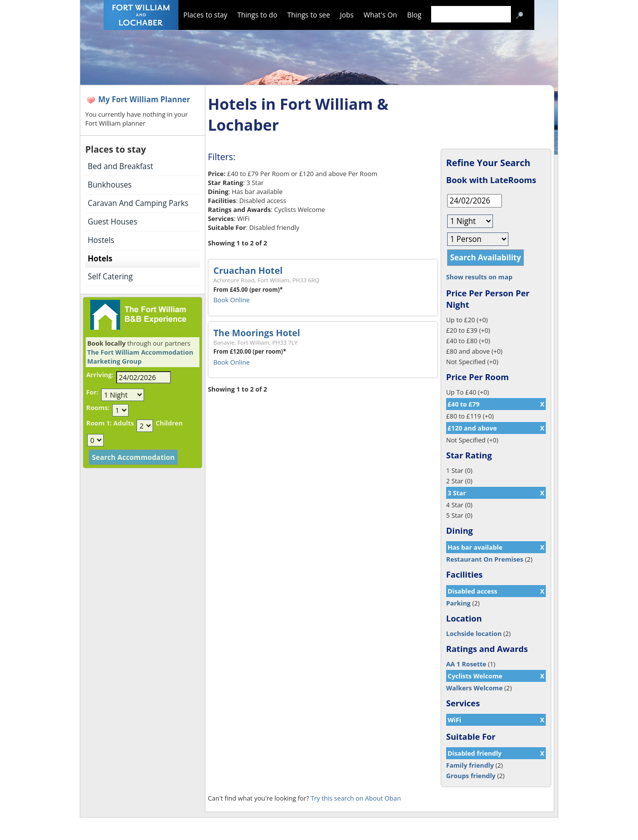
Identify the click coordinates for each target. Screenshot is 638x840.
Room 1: (99, 423)
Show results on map (479, 277)
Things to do (257, 15)
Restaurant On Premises (485, 559)
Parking (458, 603)
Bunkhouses (110, 185)
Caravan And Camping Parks (138, 203)
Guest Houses (112, 222)
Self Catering (110, 277)
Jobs (347, 15)
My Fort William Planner (144, 100)
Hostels (101, 240)
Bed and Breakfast (120, 166)
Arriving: (100, 375)
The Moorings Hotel (257, 333)
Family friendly (470, 765)
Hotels (100, 259)
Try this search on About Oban (356, 798)
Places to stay (205, 15)
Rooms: (98, 408)
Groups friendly (471, 776)
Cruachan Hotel (248, 270)
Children (169, 423)
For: (92, 392)
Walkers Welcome (474, 688)
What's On (381, 15)
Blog (414, 15)
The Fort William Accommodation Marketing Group (140, 357)
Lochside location (474, 633)
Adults (123, 423)
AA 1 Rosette (466, 664)
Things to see (309, 15)
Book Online (232, 300)
